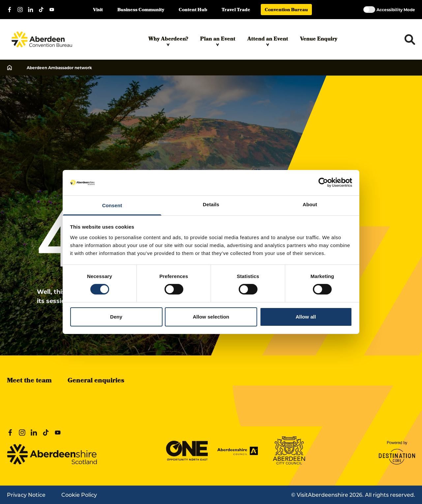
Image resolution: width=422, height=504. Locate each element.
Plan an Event (218, 41)
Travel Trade (236, 10)
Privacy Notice (26, 495)
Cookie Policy (79, 495)
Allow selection (211, 317)
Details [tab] (211, 204)
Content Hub (193, 10)
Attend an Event (268, 41)
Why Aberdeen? (168, 41)
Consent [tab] (112, 205)
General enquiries (96, 381)
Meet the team (29, 381)
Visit (98, 10)
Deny (116, 317)
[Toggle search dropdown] (410, 40)
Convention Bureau (286, 10)
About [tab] (310, 204)
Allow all (306, 317)
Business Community (141, 10)
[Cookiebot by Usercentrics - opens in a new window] (323, 182)
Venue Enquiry (319, 40)
